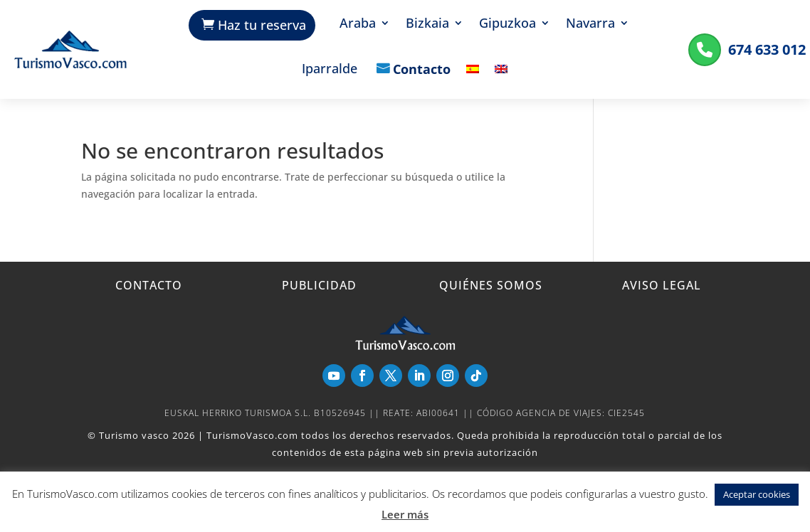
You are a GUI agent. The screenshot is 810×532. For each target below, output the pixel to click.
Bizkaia (427, 25)
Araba (358, 25)
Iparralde (330, 70)
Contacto (422, 70)
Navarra (590, 25)
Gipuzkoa (507, 25)
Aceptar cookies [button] (757, 494)
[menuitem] (473, 79)
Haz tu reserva (262, 25)
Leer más (405, 514)
